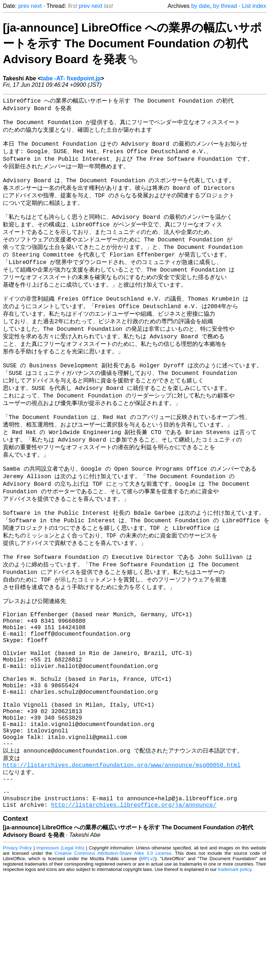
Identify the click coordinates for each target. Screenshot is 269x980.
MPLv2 (148, 958)
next (36, 6)
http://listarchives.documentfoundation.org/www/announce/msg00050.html (122, 857)
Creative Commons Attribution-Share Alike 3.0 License (113, 953)
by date (200, 6)
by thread (225, 6)
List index (254, 6)
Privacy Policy (17, 948)
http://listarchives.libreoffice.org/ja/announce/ (134, 904)
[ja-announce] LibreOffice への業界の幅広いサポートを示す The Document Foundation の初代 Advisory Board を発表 (132, 43)
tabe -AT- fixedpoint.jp (71, 78)
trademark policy (235, 969)
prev (24, 6)
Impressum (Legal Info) (60, 948)
